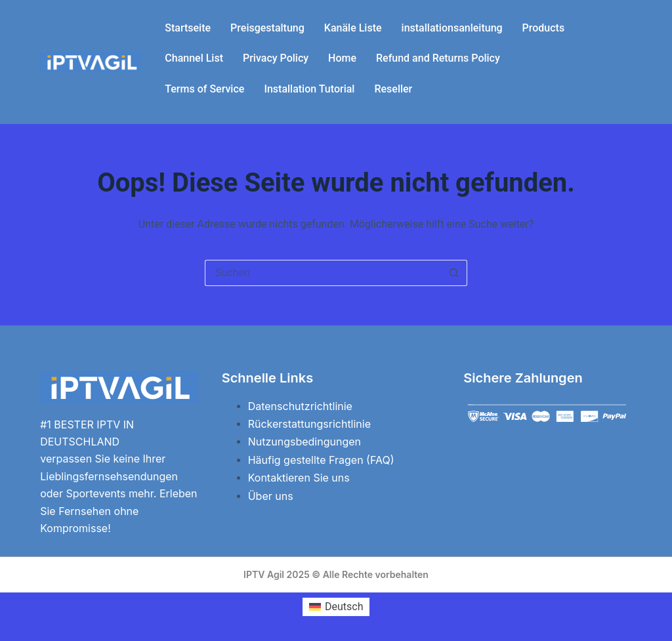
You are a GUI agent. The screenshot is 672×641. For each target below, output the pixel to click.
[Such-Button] (454, 273)
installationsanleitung (452, 28)
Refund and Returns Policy (438, 58)
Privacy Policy (276, 58)
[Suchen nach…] (323, 273)
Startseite (188, 28)
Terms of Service (204, 89)
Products (544, 28)
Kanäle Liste (353, 28)
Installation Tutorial (309, 89)
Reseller (393, 89)
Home (342, 58)
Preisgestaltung (267, 28)
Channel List (194, 58)
